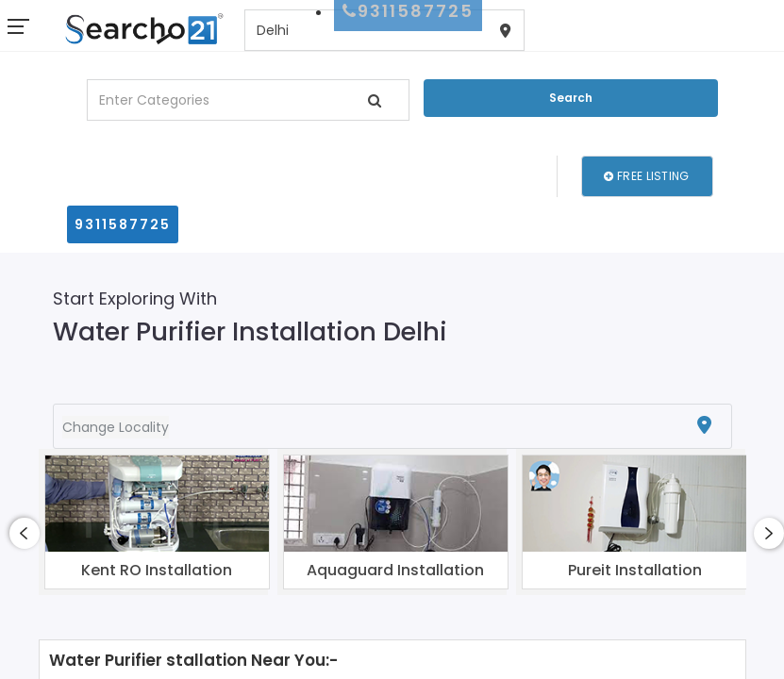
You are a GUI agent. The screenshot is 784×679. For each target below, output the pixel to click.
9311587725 (123, 224)
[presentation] (25, 533)
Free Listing (646, 176)
